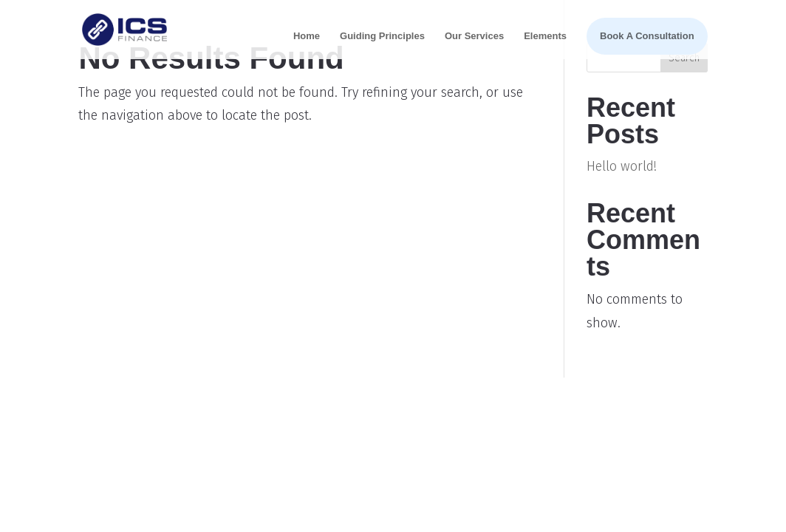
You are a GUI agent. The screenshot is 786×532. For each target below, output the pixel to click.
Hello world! (622, 166)
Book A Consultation (647, 36)
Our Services (474, 36)
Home (307, 36)
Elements (545, 36)
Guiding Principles (382, 36)
